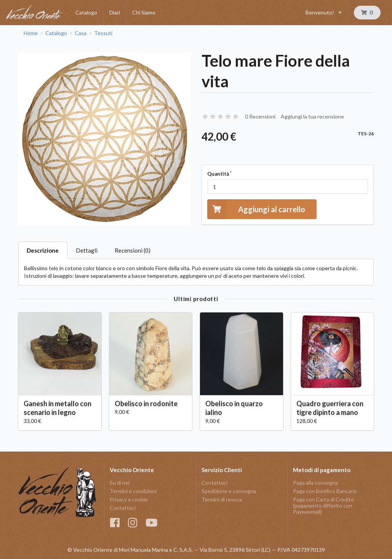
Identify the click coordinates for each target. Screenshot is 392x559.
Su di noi (120, 483)
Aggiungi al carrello (256, 209)
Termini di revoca (222, 499)
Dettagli (87, 250)
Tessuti (103, 33)
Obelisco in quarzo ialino (234, 408)
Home (31, 33)
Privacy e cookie (129, 499)
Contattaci (123, 508)
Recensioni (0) (133, 250)
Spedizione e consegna (229, 491)
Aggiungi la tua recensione (312, 116)
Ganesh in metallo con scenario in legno (58, 408)
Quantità (218, 174)
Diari (115, 12)
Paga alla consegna (315, 483)
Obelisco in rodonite (146, 404)
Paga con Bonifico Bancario (325, 491)
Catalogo (86, 12)
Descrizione (43, 250)
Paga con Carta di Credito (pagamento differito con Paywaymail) (323, 505)
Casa (81, 33)
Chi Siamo (144, 12)
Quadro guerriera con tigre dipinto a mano (330, 408)
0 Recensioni (260, 116)
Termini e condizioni (133, 491)
